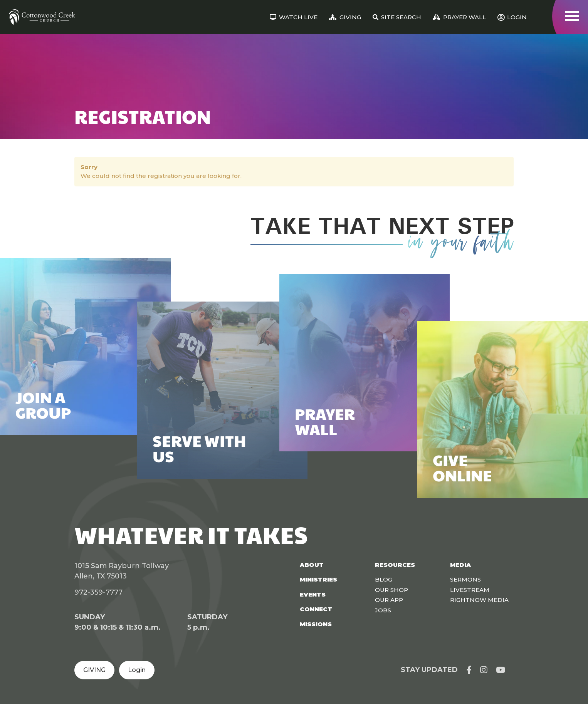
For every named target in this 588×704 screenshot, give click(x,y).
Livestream (470, 590)
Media (460, 565)
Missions (316, 624)
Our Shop (391, 590)
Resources (395, 565)
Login (137, 670)
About (312, 565)
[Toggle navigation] (572, 16)
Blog (384, 579)
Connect (316, 609)
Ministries (318, 579)
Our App (389, 600)
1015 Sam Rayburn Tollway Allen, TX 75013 (122, 571)
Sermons (465, 579)
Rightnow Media (479, 600)
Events (313, 594)
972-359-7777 (98, 592)
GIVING (94, 670)
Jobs (383, 610)
